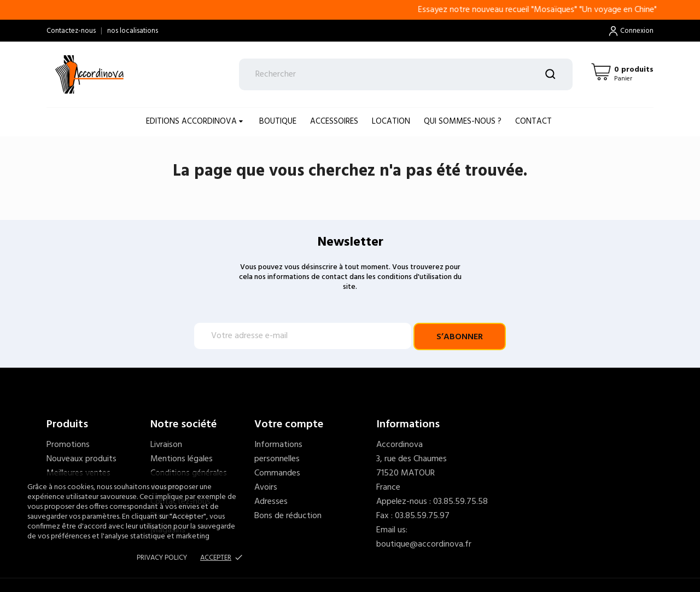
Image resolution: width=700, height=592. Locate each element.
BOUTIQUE (278, 121)
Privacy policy (162, 558)
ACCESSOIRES (334, 121)
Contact (533, 121)
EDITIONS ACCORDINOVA (192, 121)
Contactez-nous (71, 31)
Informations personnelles (278, 452)
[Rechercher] (406, 74)
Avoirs (266, 487)
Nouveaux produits (81, 459)
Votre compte (289, 425)
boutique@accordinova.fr (424, 544)
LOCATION (391, 121)
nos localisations (133, 31)
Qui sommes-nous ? (463, 121)
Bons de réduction (288, 516)
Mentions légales (182, 459)
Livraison (166, 445)
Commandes (277, 473)
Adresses (271, 502)
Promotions (68, 445)
